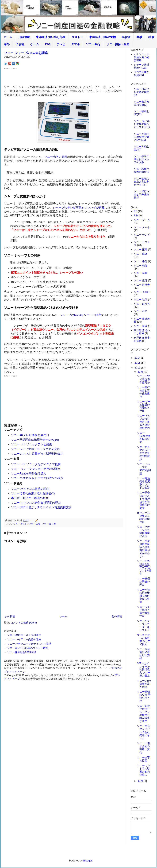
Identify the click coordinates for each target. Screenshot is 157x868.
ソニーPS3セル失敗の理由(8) (142, 92)
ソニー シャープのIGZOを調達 (26, 53)
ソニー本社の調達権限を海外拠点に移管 (143, 596)
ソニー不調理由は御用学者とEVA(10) (35, 440)
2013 (138, 363)
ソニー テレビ (20, 524)
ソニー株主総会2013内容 (22, 652)
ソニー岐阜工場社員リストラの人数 (142, 159)
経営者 (126, 37)
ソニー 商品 (141, 311)
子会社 (20, 44)
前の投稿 (117, 616)
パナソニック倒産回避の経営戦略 (142, 57)
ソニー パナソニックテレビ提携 (32, 444)
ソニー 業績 (141, 273)
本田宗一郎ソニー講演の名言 (30, 498)
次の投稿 (10, 616)
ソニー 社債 (141, 300)
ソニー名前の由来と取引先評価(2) (33, 493)
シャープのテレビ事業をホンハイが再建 (79, 208)
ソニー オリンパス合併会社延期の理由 (36, 503)
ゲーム (35, 44)
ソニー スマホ (142, 227)
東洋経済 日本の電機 (102, 37)
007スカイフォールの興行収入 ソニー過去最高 (144, 670)
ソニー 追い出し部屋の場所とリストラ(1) (142, 124)
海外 (7, 44)
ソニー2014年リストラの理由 (24, 635)
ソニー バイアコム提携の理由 (30, 489)
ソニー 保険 (141, 326)
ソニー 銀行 (141, 280)
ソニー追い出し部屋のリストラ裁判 (28, 648)
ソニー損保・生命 (118, 44)
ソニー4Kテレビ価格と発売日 (30, 435)
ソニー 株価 (141, 266)
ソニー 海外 (141, 254)
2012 (138, 368)
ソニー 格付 (141, 261)
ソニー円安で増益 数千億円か (144, 379)
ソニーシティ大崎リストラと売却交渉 (35, 449)
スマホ (76, 44)
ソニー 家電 (34, 524)
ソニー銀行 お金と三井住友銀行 (142, 194)
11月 (141, 781)
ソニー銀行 (93, 44)
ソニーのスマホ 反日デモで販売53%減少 (37, 454)
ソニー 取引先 (49, 524)
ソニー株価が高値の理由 (143, 582)
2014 (138, 358)
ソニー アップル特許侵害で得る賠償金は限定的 (144, 422)
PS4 (48, 44)
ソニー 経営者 (142, 285)
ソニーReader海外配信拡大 (29, 474)
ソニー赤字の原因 (56, 157)
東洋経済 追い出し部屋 (51, 37)
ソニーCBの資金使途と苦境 (144, 684)
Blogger (88, 861)
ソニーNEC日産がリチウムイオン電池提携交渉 (41, 507)
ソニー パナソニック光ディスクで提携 (36, 464)
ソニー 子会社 (142, 292)
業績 (139, 37)
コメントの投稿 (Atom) (24, 623)
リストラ (77, 37)
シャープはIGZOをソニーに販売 (80, 315)
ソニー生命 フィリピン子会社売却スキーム (143, 732)
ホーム (8, 37)
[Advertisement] (63, 77)
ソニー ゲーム (142, 220)
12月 (141, 372)
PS (136, 211)
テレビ (61, 44)
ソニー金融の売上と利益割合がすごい (142, 182)
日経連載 (24, 37)
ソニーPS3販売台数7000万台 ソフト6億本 (144, 567)
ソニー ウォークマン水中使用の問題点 (36, 469)
